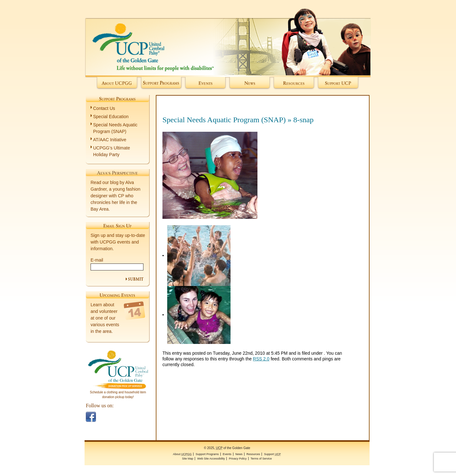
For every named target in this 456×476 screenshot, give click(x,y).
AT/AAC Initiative (110, 140)
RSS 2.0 (261, 359)
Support (338, 84)
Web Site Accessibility (211, 459)
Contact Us (104, 108)
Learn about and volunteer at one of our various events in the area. (105, 318)
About (117, 84)
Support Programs (161, 84)
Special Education (111, 117)
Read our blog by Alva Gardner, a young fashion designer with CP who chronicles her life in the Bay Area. (115, 196)
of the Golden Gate (228, 38)
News (250, 84)
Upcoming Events (117, 295)
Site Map (188, 459)
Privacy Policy (238, 459)
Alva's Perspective (117, 173)
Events (205, 84)
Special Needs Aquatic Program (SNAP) (224, 120)
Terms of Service (261, 459)
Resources (294, 84)
